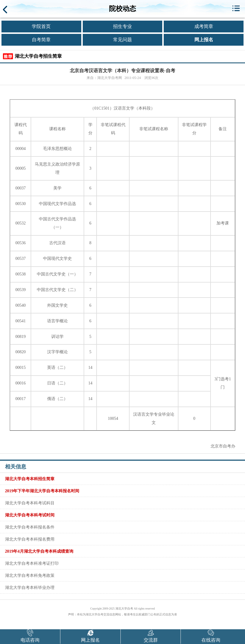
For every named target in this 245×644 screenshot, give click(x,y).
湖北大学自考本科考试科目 (30, 503)
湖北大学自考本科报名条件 (30, 527)
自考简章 (41, 40)
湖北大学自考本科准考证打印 (32, 563)
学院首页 (41, 26)
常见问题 (122, 40)
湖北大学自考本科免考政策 (30, 575)
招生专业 (122, 26)
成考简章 (204, 26)
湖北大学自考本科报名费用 (30, 539)
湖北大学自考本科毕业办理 (30, 587)
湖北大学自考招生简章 (38, 56)
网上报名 (204, 40)
